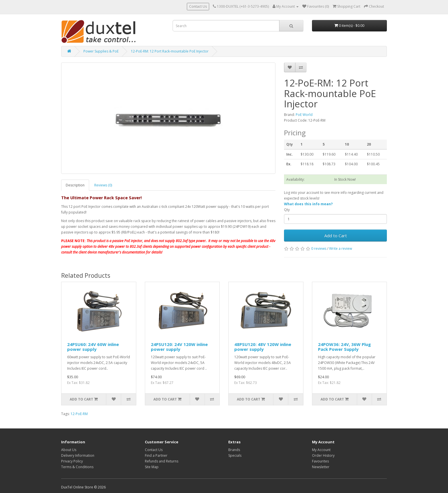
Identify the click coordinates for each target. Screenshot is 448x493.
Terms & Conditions (77, 467)
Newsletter (321, 467)
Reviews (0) (103, 185)
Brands (234, 450)
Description (75, 185)
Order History (323, 455)
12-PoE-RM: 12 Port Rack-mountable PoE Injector (170, 51)
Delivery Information (78, 455)
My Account (321, 450)
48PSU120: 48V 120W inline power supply (263, 347)
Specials (235, 455)
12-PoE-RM (79, 414)
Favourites (320, 461)
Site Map (152, 467)
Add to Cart (336, 236)
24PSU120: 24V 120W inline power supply (179, 347)
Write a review (341, 248)
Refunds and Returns (162, 461)
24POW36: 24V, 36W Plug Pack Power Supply (344, 347)
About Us (69, 450)
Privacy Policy (72, 461)
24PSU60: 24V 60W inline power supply (93, 347)
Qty (287, 210)
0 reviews (319, 248)
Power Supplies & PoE (101, 51)
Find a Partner (156, 455)
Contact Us (198, 6)
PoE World (304, 115)
